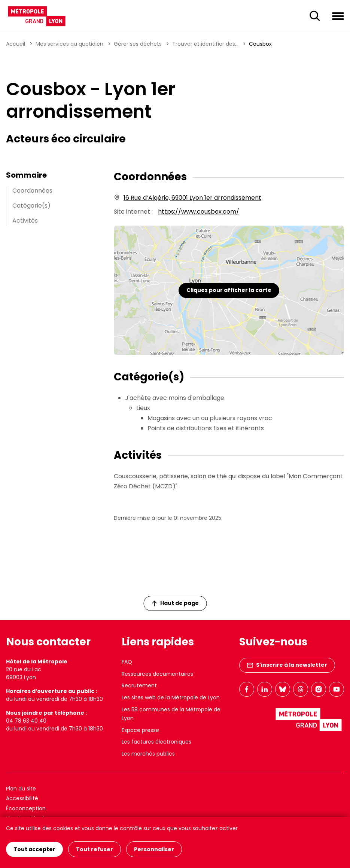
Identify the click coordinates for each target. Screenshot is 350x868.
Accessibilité (22, 798)
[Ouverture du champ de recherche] (315, 16)
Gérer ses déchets (138, 44)
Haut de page (175, 603)
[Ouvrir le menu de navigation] (338, 16)
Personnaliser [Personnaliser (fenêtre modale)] (154, 849)
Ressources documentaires (157, 674)
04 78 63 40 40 (26, 721)
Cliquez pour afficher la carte (229, 290)
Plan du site (21, 789)
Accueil (16, 44)
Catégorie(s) (31, 206)
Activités (25, 221)
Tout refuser (95, 849)
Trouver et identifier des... (205, 44)
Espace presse (140, 730)
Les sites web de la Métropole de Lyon (171, 697)
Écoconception (26, 808)
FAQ (127, 662)
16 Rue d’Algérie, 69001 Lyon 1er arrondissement (192, 198)
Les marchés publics (148, 754)
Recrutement (139, 685)
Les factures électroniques (156, 742)
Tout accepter (34, 849)
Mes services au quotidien (69, 44)
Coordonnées (32, 191)
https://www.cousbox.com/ (199, 212)
